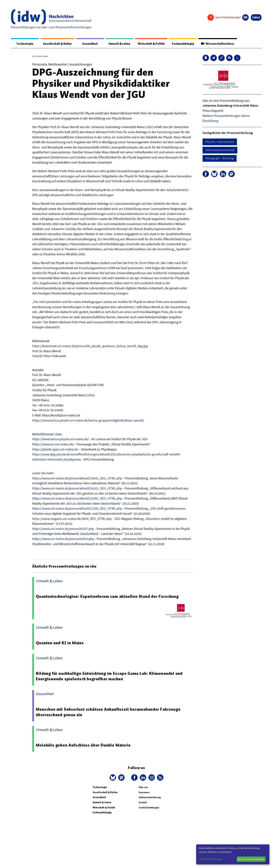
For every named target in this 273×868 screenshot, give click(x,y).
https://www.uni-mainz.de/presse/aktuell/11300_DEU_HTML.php (77, 509)
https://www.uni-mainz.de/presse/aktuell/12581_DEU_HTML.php (77, 498)
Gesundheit (89, 44)
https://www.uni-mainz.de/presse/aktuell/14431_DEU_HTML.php (77, 478)
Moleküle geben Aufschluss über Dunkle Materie (83, 745)
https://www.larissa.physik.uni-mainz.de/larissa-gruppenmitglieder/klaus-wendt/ (88, 421)
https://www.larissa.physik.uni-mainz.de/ (60, 439)
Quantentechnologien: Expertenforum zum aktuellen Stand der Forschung (108, 596)
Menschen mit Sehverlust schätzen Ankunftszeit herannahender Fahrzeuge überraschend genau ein (108, 712)
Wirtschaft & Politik (150, 44)
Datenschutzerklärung (150, 797)
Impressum (144, 793)
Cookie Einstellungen (149, 808)
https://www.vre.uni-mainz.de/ (53, 444)
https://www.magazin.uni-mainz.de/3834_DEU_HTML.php (72, 519)
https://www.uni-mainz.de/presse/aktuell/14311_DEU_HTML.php (77, 488)
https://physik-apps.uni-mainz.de (55, 449)
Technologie (24, 44)
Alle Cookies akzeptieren (251, 859)
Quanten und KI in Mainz (60, 643)
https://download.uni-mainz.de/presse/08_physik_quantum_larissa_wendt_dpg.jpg (90, 346)
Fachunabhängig (182, 44)
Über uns (143, 787)
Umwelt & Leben (118, 44)
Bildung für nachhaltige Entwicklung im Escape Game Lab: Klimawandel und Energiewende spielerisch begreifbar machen (110, 676)
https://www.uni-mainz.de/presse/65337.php (63, 529)
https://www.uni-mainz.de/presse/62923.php (63, 539)
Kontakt (143, 803)
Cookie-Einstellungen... (211, 859)
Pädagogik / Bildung (220, 158)
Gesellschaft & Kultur (57, 44)
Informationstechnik (220, 150)
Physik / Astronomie (220, 142)
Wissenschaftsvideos (217, 44)
